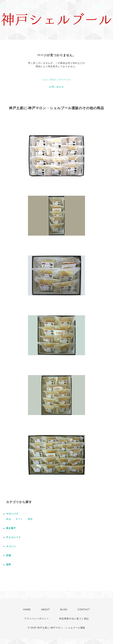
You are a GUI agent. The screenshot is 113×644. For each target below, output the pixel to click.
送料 (9, 565)
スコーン (11, 546)
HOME (27, 610)
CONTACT (84, 610)
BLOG (64, 610)
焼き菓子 (11, 528)
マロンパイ (12, 514)
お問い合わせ (56, 87)
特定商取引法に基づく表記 (74, 619)
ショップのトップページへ (56, 80)
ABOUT (45, 610)
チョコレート (14, 537)
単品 (9, 519)
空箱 (9, 555)
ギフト (19, 519)
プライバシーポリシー (37, 619)
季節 (30, 519)
